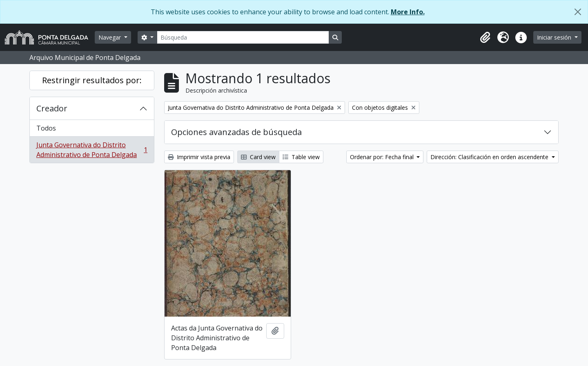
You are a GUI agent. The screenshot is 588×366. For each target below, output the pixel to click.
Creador (52, 108)
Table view (301, 157)
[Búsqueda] (243, 37)
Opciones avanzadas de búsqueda (236, 132)
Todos (46, 128)
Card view (258, 157)
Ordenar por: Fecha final (383, 157)
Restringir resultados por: (92, 80)
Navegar (110, 37)
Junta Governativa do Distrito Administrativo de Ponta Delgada (92, 150)
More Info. (408, 12)
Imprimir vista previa (199, 157)
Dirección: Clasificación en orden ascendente (490, 157)
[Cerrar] (578, 12)
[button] (485, 38)
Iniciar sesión (555, 37)
